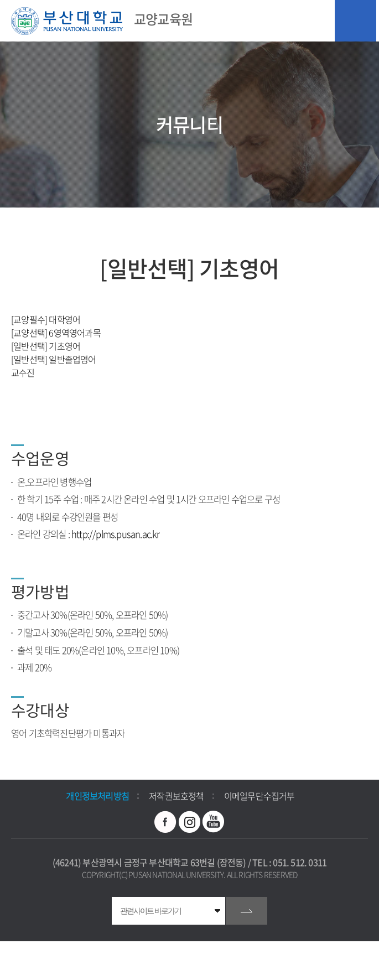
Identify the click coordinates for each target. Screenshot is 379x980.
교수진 (23, 372)
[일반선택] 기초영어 (46, 346)
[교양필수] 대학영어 (46, 319)
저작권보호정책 (176, 796)
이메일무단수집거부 (259, 796)
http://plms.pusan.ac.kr (116, 534)
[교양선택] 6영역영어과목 (56, 333)
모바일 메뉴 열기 (355, 21)
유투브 (214, 822)
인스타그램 (190, 822)
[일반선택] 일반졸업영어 (54, 359)
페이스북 (165, 822)
